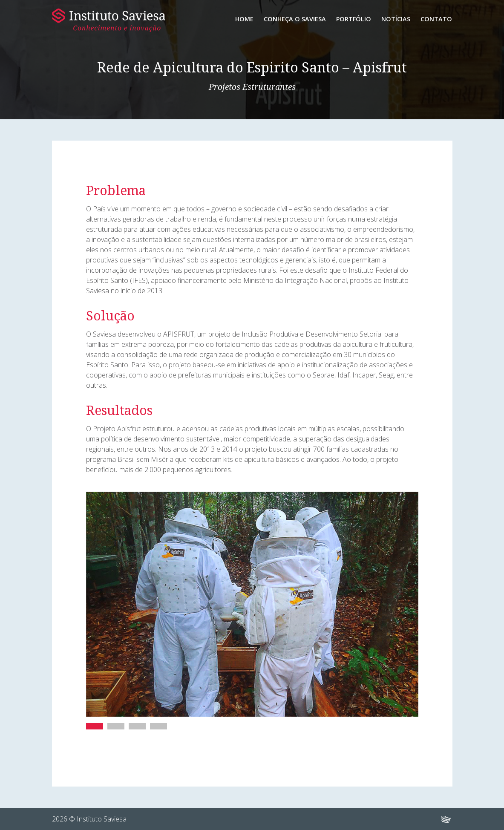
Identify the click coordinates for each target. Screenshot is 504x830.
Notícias (396, 19)
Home (244, 19)
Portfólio (354, 19)
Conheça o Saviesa (295, 19)
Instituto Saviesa (109, 20)
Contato (436, 19)
